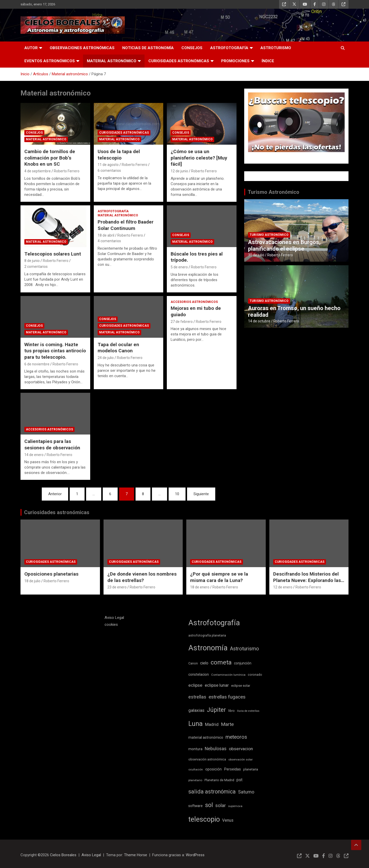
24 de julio (106, 358)
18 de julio (32, 581)
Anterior (55, 494)
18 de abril (106, 235)
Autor (31, 48)
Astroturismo (276, 48)
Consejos (192, 48)
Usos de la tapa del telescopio (119, 155)
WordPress (195, 855)
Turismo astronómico (269, 235)
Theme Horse (136, 855)
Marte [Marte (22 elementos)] (227, 724)
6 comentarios (109, 171)
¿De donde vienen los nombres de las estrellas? (142, 577)
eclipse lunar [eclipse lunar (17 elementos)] (217, 685)
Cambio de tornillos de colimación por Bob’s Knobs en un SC (50, 158)
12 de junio (179, 171)
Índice (268, 61)
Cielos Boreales (63, 855)
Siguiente (201, 494)
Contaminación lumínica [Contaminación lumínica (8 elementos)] (228, 675)
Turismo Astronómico (274, 192)
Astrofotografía (229, 48)
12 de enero (283, 587)
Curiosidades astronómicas (179, 61)
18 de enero (200, 587)
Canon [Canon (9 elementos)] (193, 663)
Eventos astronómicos (50, 61)
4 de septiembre (38, 171)
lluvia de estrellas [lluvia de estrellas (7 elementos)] (248, 711)
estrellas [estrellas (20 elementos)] (197, 697)
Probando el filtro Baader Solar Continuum (126, 225)
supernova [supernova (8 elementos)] (235, 806)
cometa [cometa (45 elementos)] (221, 662)
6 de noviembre (37, 364)
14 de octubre (259, 321)
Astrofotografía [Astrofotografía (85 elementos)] (214, 623)
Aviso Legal (114, 618)
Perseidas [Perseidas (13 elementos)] (232, 769)
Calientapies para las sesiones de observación (52, 444)
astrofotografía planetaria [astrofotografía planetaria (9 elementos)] (207, 635)
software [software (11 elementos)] (196, 806)
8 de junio (32, 261)
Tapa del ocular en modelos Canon (118, 348)
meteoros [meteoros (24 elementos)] (236, 737)
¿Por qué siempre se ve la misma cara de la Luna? (219, 577)
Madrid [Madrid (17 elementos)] (212, 724)
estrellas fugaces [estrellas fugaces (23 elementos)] (227, 697)
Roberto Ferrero (67, 171)
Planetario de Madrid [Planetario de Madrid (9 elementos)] (219, 780)
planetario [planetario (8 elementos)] (195, 780)
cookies (111, 624)
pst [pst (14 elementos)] (239, 780)
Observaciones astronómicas (82, 48)
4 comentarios (109, 241)
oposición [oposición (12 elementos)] (213, 769)
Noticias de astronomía (148, 48)
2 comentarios (36, 267)
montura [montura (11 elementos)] (195, 749)
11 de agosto (108, 165)
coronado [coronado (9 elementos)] (255, 675)
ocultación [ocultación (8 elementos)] (196, 769)
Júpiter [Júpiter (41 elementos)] (216, 710)
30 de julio (256, 255)
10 (177, 494)
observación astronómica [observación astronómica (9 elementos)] (207, 759)
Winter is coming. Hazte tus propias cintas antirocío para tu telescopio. (55, 351)
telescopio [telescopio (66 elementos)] (204, 819)
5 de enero (179, 267)
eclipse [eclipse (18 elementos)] (195, 685)
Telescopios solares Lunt (53, 254)
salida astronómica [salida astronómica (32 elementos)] (212, 792)
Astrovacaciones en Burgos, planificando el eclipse (284, 245)
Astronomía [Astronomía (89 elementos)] (208, 648)
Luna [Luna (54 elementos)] (196, 724)
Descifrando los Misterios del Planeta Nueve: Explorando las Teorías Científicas (307, 580)
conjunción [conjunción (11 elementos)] (243, 663)
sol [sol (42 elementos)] (209, 805)
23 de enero (117, 587)
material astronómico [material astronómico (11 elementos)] (206, 737)
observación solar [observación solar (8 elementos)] (240, 759)
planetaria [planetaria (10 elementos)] (251, 769)
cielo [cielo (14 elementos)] (204, 663)
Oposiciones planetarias (51, 574)
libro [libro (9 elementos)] (232, 711)
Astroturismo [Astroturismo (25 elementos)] (244, 649)
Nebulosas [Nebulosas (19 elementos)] (216, 749)
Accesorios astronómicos (194, 302)
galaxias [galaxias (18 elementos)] (196, 710)
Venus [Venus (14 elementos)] (228, 820)
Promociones (235, 61)
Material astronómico (112, 61)
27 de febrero (182, 322)
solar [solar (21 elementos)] (221, 806)
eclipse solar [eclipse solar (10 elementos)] (241, 686)
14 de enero (34, 455)
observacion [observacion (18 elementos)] (241, 749)
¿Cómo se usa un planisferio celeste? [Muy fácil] (199, 158)
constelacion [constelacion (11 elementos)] (199, 674)
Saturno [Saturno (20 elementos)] (246, 792)
